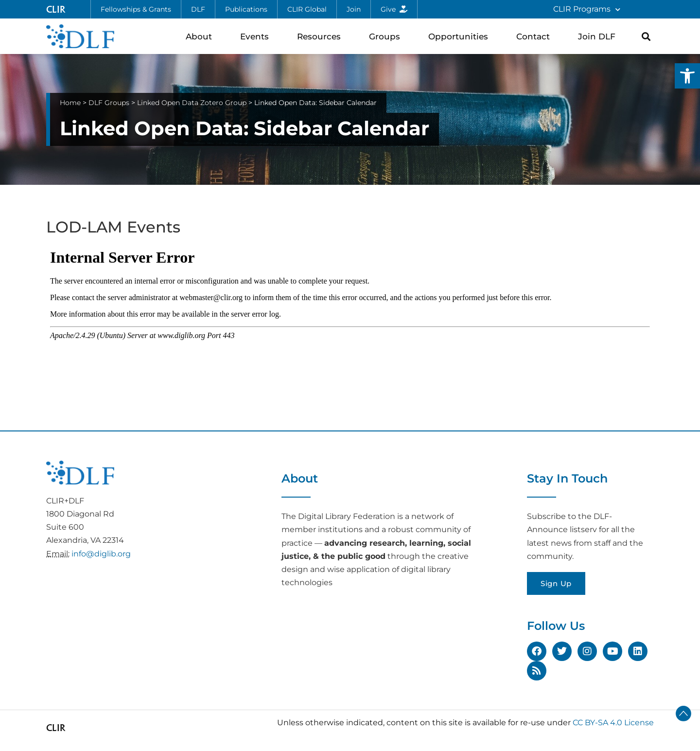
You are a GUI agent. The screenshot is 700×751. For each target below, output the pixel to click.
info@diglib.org (101, 554)
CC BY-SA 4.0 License (613, 723)
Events (257, 36)
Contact (535, 36)
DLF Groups (109, 103)
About (201, 36)
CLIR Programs (587, 9)
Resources (321, 36)
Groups (387, 36)
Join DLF (599, 36)
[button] (687, 76)
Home (70, 103)
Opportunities (461, 36)
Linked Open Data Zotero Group (192, 103)
